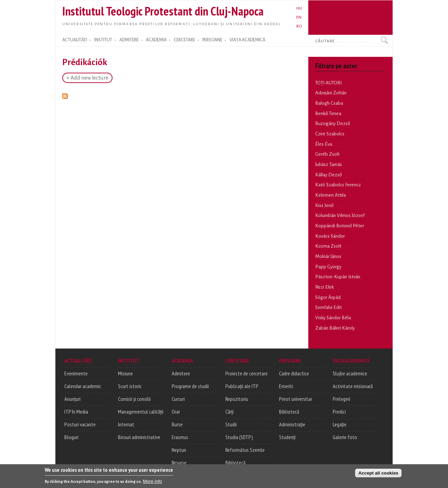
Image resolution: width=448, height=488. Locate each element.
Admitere (181, 373)
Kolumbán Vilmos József (340, 215)
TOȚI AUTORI (328, 83)
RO (299, 26)
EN (299, 17)
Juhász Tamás (329, 164)
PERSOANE (212, 40)
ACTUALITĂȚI (75, 40)
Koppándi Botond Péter (340, 226)
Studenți (287, 437)
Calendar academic (83, 386)
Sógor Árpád (328, 297)
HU (299, 8)
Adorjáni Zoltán (331, 93)
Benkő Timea (328, 113)
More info (152, 482)
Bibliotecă (235, 463)
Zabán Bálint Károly (335, 328)
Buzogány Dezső (333, 123)
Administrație (292, 424)
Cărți (230, 412)
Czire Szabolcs (330, 134)
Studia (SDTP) (239, 437)
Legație (340, 424)
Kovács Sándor (330, 236)
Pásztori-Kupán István (338, 277)
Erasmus (180, 437)
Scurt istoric (130, 386)
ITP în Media (76, 412)
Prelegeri (342, 399)
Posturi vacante (80, 424)
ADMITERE (129, 40)
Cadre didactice (294, 373)
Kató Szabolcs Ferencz (338, 185)
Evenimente (76, 373)
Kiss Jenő (324, 205)
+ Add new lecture (87, 78)
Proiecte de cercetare (247, 373)
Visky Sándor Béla (333, 318)
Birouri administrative (139, 437)
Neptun (179, 450)
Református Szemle (245, 450)
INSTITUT (103, 40)
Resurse (179, 463)
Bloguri (71, 437)
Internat (126, 424)
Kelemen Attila (330, 195)
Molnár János (328, 256)
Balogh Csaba (329, 103)
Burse (177, 424)
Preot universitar (296, 399)
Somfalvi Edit (328, 307)
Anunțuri (72, 399)
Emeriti (286, 386)
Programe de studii (190, 386)
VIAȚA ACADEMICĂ (247, 40)
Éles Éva (324, 144)
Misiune (125, 373)
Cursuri (178, 399)
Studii (231, 424)
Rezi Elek (324, 287)
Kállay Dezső (328, 175)
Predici (339, 412)
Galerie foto (345, 437)
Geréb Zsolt (327, 154)
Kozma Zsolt (328, 246)
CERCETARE (184, 40)
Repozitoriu (237, 399)
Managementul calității (141, 412)
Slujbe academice (350, 373)
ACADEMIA (156, 40)
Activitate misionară (353, 386)
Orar (176, 412)
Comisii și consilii (134, 399)
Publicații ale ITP (242, 386)
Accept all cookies (378, 474)
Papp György (328, 267)
